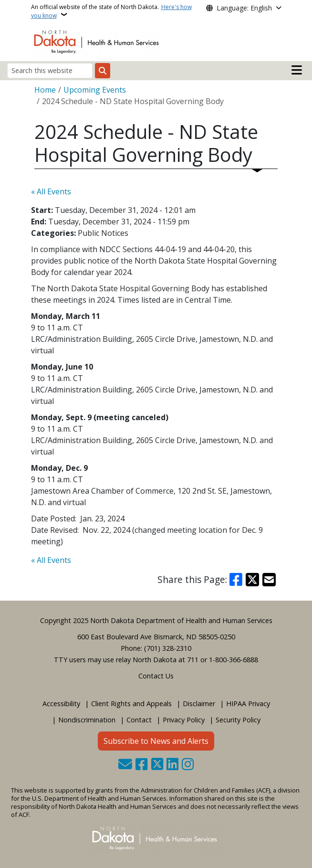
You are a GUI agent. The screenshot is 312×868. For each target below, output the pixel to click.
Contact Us (156, 676)
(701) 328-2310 (168, 648)
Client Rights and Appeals (131, 704)
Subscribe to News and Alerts (156, 741)
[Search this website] (50, 70)
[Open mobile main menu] (297, 70)
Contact (139, 720)
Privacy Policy (184, 720)
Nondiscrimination (87, 720)
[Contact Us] (125, 765)
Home (45, 90)
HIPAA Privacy (248, 704)
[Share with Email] (269, 580)
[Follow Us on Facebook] (141, 765)
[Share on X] (252, 580)
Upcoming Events (95, 90)
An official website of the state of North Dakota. (111, 11)
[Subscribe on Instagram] (188, 765)
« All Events (51, 191)
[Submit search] (103, 71)
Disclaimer (199, 704)
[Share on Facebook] (236, 580)
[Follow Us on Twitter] (157, 765)
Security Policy (238, 720)
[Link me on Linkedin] (172, 765)
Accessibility (61, 704)
